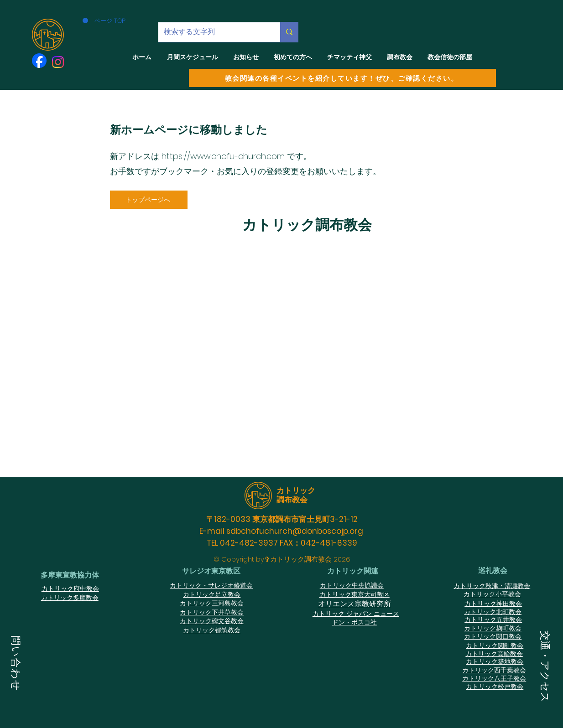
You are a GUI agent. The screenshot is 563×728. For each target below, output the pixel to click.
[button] (16, 664)
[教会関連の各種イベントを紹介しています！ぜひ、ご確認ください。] (342, 78)
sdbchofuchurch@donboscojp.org (295, 531)
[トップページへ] (149, 200)
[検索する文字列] (212, 32)
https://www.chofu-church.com (223, 156)
